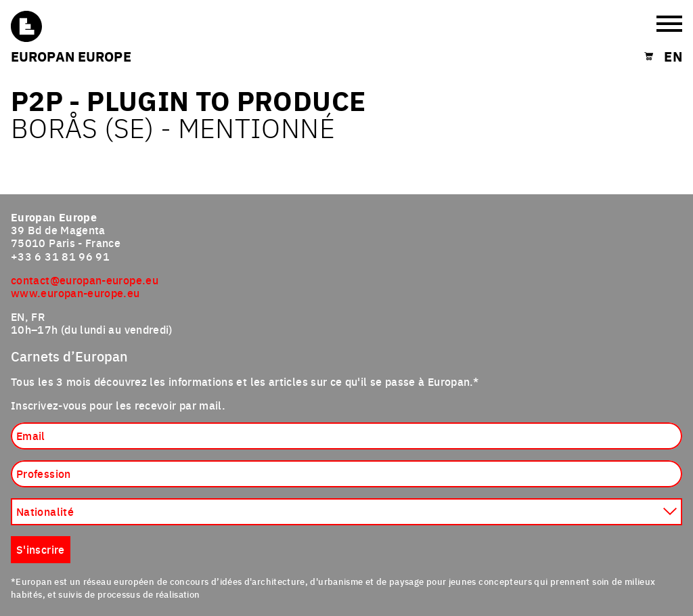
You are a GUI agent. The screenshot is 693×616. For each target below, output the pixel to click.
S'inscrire (41, 549)
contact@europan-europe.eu (85, 280)
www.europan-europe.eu (75, 292)
